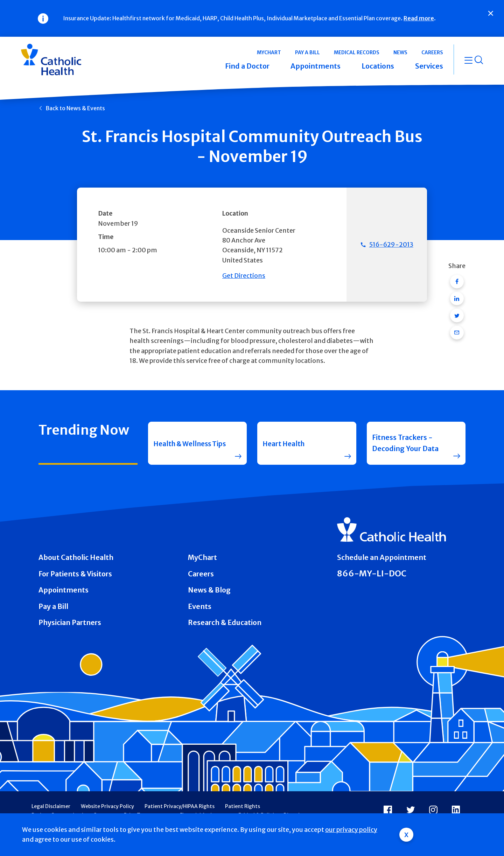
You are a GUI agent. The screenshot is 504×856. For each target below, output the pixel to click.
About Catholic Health (76, 557)
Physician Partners (70, 623)
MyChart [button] (269, 52)
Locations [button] (378, 66)
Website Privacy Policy (107, 806)
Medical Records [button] (357, 52)
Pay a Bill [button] (307, 52)
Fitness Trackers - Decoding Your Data (405, 443)
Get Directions (244, 276)
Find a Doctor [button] (247, 66)
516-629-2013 (391, 245)
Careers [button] (432, 52)
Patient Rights (243, 806)
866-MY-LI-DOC (372, 573)
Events (200, 606)
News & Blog (209, 590)
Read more (419, 18)
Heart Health (285, 443)
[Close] (491, 13)
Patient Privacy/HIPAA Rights (180, 806)
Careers (201, 574)
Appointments (64, 590)
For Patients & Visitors (75, 574)
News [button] (400, 52)
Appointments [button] (316, 66)
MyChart (202, 557)
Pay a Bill (53, 606)
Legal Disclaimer (51, 806)
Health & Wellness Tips (184, 443)
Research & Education (225, 623)
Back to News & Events (75, 108)
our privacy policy (351, 830)
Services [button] (429, 66)
